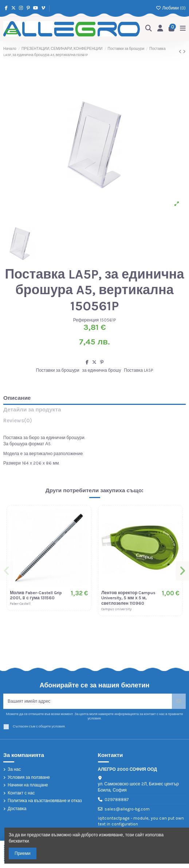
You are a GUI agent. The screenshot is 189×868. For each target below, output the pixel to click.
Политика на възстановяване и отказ (45, 801)
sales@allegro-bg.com (127, 809)
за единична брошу (102, 370)
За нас (14, 769)
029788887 (117, 800)
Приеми (23, 853)
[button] (7, 571)
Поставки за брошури (58, 370)
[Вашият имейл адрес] (88, 701)
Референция (86, 320)
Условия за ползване (29, 777)
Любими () (171, 8)
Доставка (17, 809)
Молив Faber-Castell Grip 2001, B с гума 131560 (36, 595)
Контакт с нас (21, 793)
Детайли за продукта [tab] (32, 410)
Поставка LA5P (138, 370)
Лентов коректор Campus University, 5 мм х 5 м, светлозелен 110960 (128, 598)
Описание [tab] (17, 398)
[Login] (160, 29)
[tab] (94, 422)
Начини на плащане (28, 785)
